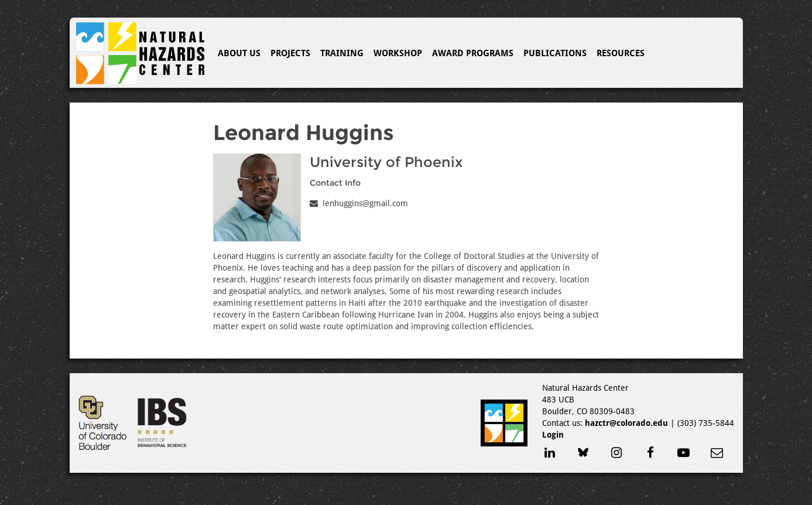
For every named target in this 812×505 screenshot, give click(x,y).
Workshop (398, 53)
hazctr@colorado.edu (626, 423)
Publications (555, 53)
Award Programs (473, 53)
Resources (621, 53)
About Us (239, 53)
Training (342, 53)
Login (553, 435)
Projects (290, 53)
